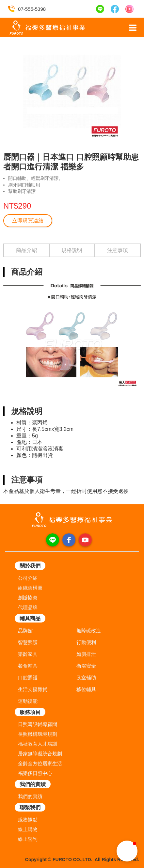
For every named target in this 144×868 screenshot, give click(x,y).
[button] (133, 28)
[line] (53, 540)
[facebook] (69, 540)
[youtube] (85, 540)
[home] (46, 28)
